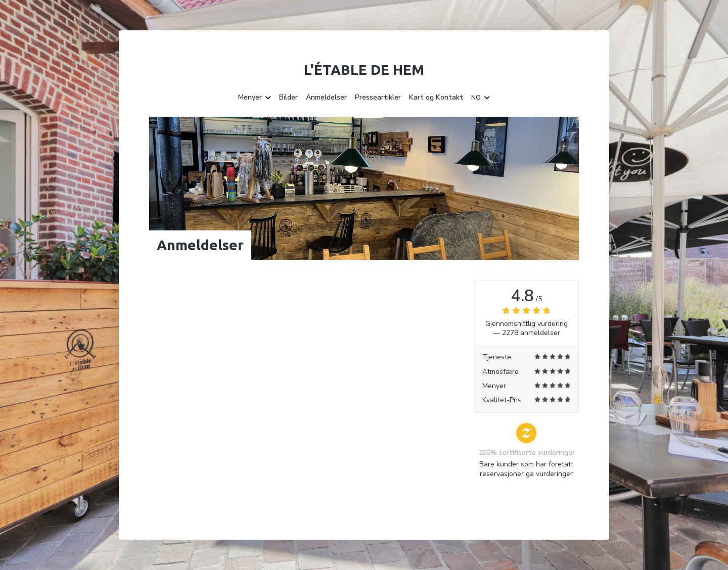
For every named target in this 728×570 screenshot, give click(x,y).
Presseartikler (378, 98)
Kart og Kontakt (436, 98)
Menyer (255, 98)
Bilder (288, 98)
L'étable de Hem (364, 69)
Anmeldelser (326, 98)
